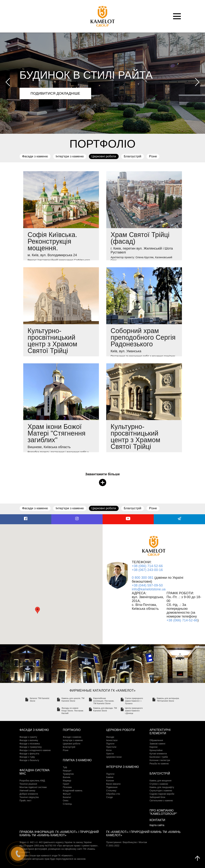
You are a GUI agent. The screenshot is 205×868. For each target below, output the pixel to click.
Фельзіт (67, 794)
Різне (153, 156)
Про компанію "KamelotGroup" (163, 812)
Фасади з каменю (35, 156)
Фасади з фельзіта (29, 754)
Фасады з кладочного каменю (35, 750)
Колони (110, 781)
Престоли (111, 747)
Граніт (66, 784)
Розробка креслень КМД (32, 781)
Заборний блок (157, 797)
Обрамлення (156, 740)
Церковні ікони (114, 757)
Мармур (67, 781)
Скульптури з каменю (161, 791)
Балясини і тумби (159, 757)
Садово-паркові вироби (162, 794)
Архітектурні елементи (160, 732)
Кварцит (67, 771)
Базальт (67, 797)
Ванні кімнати (113, 784)
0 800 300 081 (143, 578)
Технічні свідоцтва (29, 797)
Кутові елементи (158, 754)
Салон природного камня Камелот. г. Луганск (134, 701)
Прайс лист (26, 801)
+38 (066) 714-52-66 (147, 566)
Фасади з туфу (27, 757)
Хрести (110, 754)
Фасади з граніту (28, 737)
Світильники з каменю (161, 801)
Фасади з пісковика (30, 744)
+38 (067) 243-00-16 (147, 570)
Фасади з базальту (29, 760)
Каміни (110, 777)
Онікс (66, 801)
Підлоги (110, 744)
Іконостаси (112, 740)
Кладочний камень (73, 791)
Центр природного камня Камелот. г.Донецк (134, 711)
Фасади (110, 737)
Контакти (157, 820)
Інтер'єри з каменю (70, 156)
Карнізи (154, 747)
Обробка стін (113, 794)
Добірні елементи (29, 794)
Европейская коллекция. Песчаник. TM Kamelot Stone (104, 701)
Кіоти (109, 750)
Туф (65, 767)
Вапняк (67, 777)
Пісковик (67, 787)
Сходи (110, 797)
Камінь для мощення (161, 781)
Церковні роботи (104, 156)
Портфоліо (72, 730)
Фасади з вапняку (29, 740)
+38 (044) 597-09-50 (147, 585)
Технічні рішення (28, 784)
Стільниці (111, 791)
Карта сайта (157, 825)
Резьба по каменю (159, 764)
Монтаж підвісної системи (33, 787)
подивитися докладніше (55, 93)
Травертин (68, 774)
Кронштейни (156, 750)
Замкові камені (157, 744)
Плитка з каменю (77, 760)
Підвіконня (112, 787)
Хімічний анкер (27, 791)
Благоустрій (133, 156)
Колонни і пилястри (160, 760)
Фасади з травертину (31, 747)
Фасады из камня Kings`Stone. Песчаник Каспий (72, 711)
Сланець (68, 804)
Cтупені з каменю (159, 784)
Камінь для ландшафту (162, 787)
